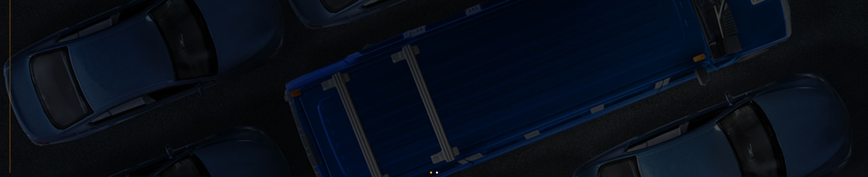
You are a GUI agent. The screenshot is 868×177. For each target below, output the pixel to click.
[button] (431, 173)
